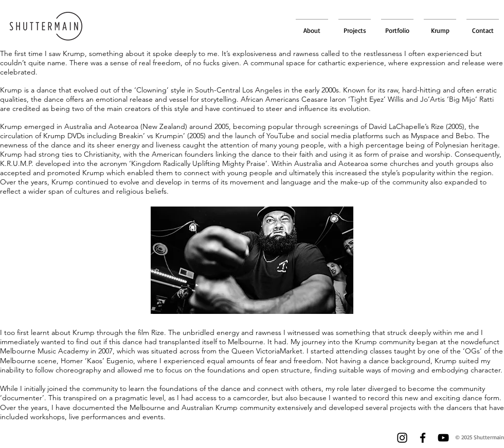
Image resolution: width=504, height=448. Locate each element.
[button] (397, 26)
